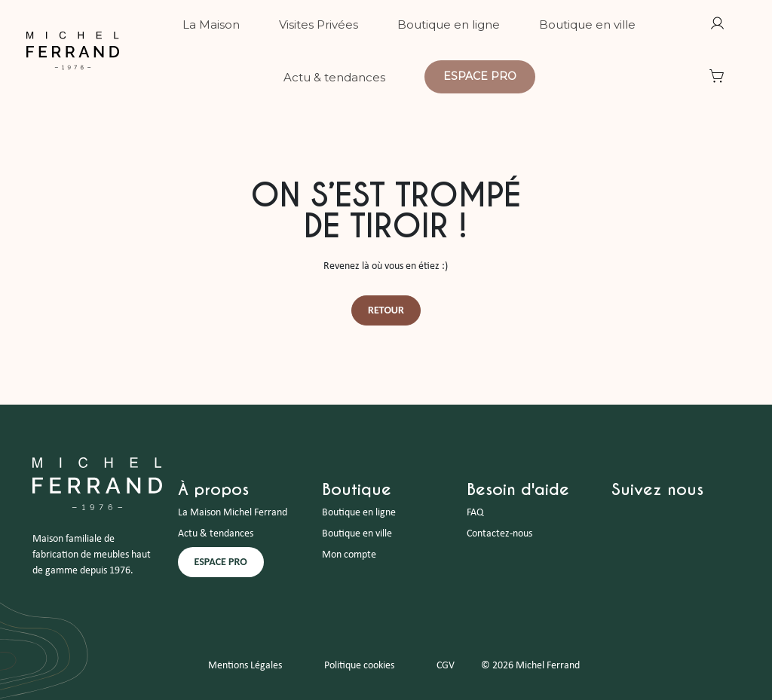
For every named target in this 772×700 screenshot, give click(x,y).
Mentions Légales (245, 666)
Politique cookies (359, 666)
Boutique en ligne (359, 513)
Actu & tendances (216, 534)
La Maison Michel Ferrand (233, 513)
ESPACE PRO (221, 562)
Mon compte (349, 555)
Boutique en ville (357, 534)
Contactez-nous (499, 534)
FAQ (475, 513)
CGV (446, 666)
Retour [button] (386, 310)
